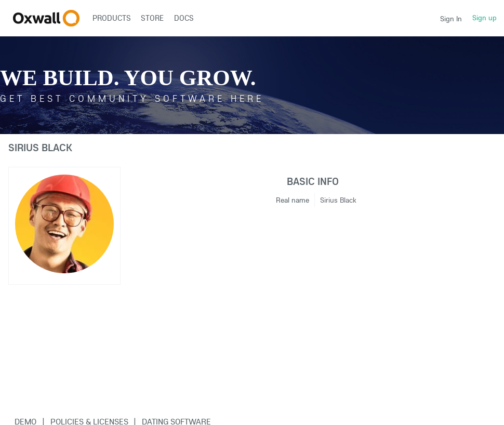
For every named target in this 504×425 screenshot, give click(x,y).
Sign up (485, 18)
